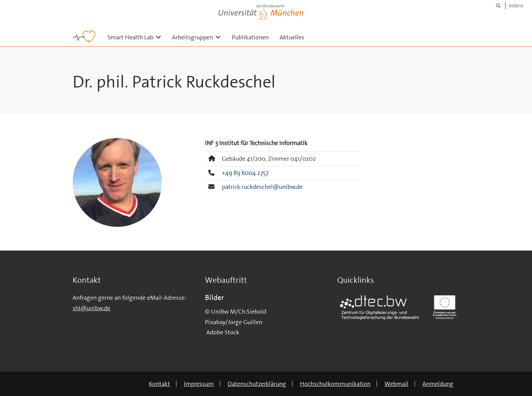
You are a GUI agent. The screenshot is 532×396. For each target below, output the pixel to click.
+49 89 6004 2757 (245, 173)
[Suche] (498, 6)
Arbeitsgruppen (199, 37)
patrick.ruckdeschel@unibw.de (262, 187)
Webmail (396, 384)
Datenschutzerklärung (257, 384)
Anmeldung (438, 384)
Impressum (199, 384)
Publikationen (250, 37)
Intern (516, 6)
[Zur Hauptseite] (84, 37)
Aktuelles (292, 37)
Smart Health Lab (137, 37)
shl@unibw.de (91, 308)
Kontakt (159, 384)
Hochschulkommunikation (335, 384)
